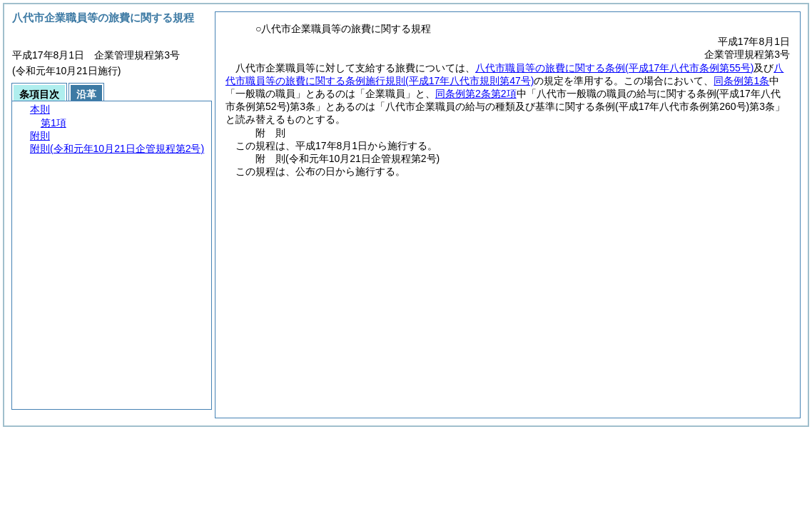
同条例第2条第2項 (476, 94)
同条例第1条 (741, 81)
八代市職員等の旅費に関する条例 (614, 68)
